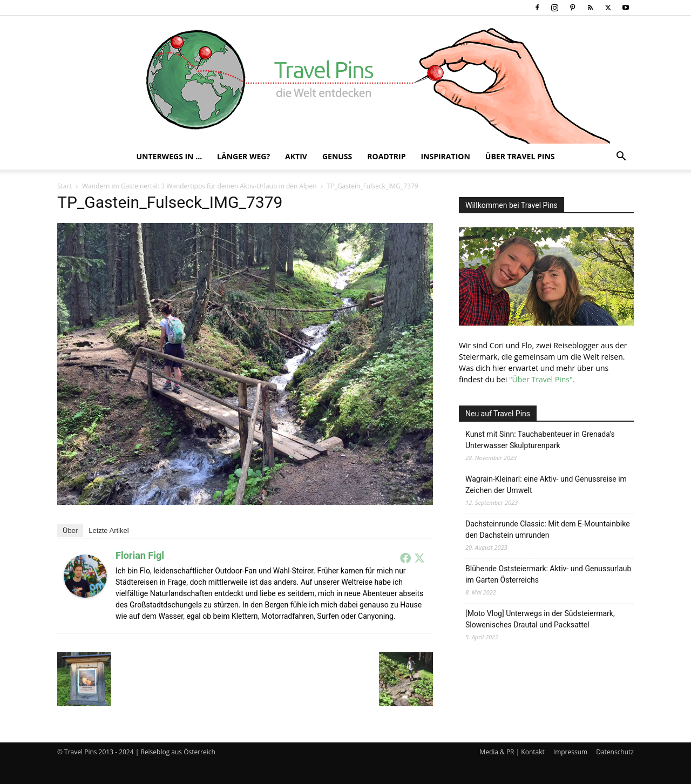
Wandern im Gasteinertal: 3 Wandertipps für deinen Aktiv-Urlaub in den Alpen (199, 186)
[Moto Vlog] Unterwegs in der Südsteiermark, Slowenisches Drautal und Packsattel (540, 619)
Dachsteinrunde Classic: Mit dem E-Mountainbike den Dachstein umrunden (548, 529)
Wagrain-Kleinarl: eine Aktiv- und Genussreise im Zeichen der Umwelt (546, 485)
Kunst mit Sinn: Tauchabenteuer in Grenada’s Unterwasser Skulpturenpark (540, 440)
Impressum (570, 752)
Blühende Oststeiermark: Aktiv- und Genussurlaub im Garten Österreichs (548, 574)
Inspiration (445, 156)
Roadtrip (386, 156)
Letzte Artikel (109, 530)
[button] (621, 157)
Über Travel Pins (520, 156)
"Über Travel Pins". (542, 379)
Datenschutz (615, 752)
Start (65, 186)
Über (70, 530)
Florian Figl (140, 555)
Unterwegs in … (169, 156)
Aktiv (296, 156)
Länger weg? (243, 156)
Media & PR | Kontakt (512, 752)
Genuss (337, 156)
